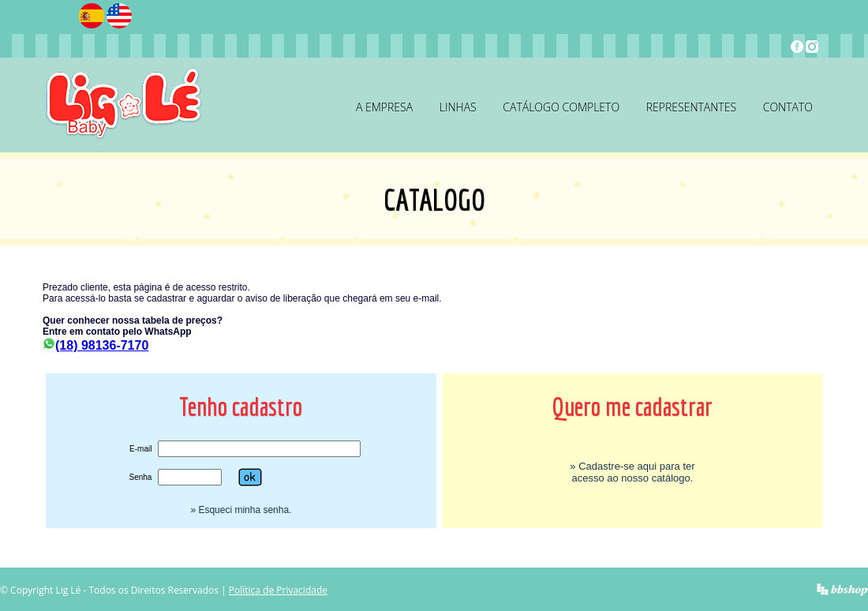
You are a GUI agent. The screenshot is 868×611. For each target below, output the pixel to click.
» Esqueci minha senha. (241, 510)
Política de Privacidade (278, 590)
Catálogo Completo (561, 107)
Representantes (691, 107)
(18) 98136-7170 (95, 345)
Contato (788, 107)
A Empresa (384, 107)
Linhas (458, 107)
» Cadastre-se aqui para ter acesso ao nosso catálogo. (632, 472)
